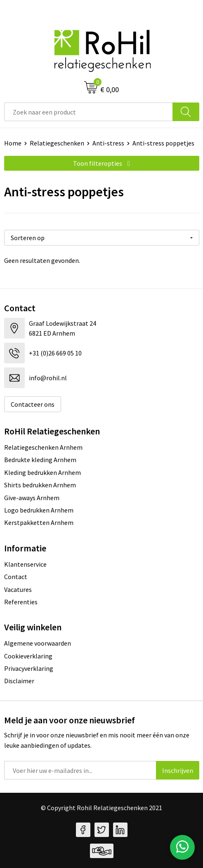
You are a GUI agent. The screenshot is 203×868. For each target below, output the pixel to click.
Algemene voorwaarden (38, 643)
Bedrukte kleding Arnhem (40, 460)
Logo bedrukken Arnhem (39, 510)
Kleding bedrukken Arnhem (42, 472)
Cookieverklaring (28, 656)
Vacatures (18, 589)
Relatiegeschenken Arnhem (43, 447)
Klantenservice (25, 564)
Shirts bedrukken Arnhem (40, 485)
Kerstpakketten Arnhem (39, 522)
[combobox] (89, 112)
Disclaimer (19, 681)
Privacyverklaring (29, 668)
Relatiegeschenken (57, 143)
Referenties (21, 602)
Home (13, 143)
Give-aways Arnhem (32, 498)
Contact (16, 577)
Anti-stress (108, 143)
